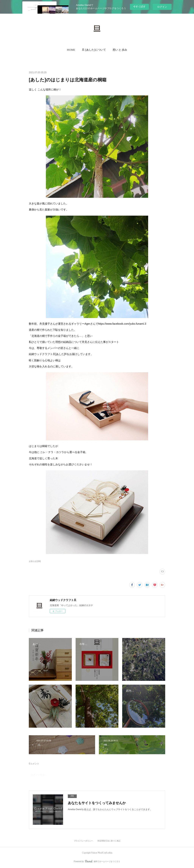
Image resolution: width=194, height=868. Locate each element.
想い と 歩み (120, 50)
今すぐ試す (139, 7)
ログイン (162, 7)
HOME (71, 50)
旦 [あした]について (94, 50)
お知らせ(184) (35, 561)
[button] (71, 50)
